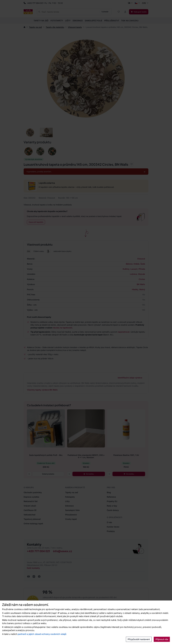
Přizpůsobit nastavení (139, 639)
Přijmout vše (162, 639)
